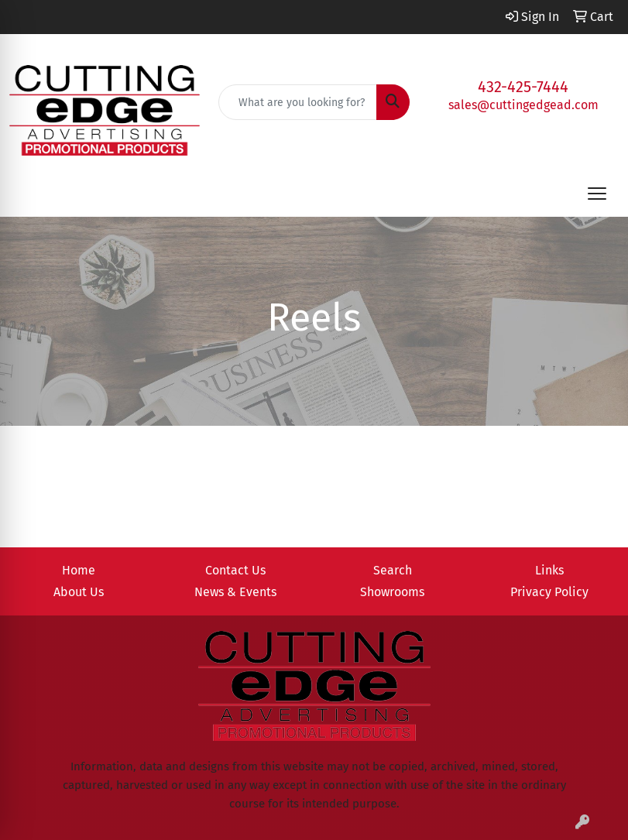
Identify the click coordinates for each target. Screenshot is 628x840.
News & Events (235, 592)
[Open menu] (597, 194)
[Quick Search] (297, 102)
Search (393, 570)
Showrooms (392, 592)
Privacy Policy (549, 592)
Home (79, 570)
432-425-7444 (523, 87)
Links (549, 570)
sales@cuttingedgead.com (523, 105)
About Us (79, 592)
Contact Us (235, 570)
